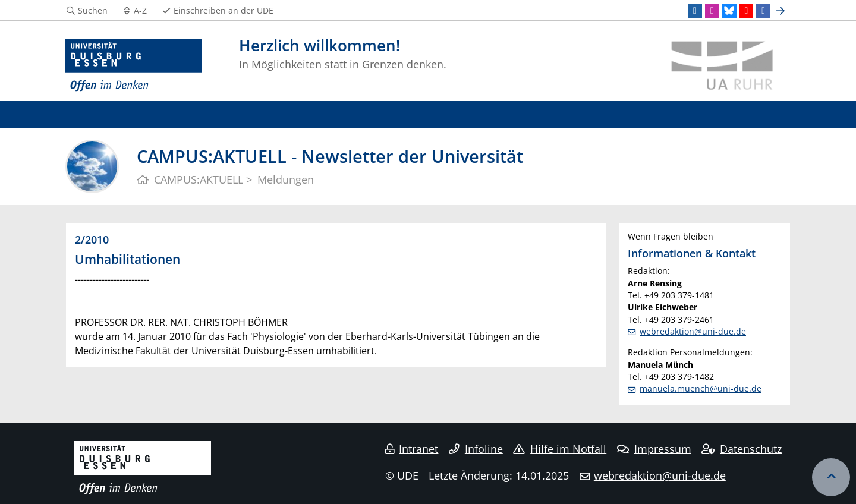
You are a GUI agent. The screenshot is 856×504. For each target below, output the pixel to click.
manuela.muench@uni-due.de (701, 388)
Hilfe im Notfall (560, 449)
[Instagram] (712, 11)
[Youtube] (746, 11)
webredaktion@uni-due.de (693, 331)
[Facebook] (763, 11)
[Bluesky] (729, 11)
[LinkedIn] (695, 11)
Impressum (654, 449)
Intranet (412, 449)
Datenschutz (742, 449)
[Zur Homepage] (134, 65)
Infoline (476, 449)
